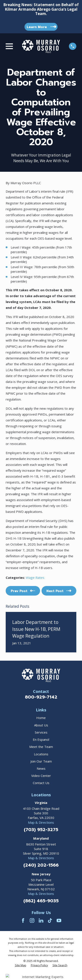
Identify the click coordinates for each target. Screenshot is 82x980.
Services (41, 732)
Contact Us (41, 783)
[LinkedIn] (41, 920)
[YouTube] (59, 920)
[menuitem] (21, 965)
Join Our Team (41, 761)
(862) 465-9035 (41, 901)
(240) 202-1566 (41, 865)
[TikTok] (50, 920)
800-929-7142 (41, 697)
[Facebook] (23, 920)
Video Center (41, 776)
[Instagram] (32, 920)
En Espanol (41, 739)
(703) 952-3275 (41, 830)
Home (41, 718)
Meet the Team (41, 747)
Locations (41, 754)
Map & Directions (41, 822)
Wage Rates (35, 578)
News (41, 768)
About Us (41, 725)
